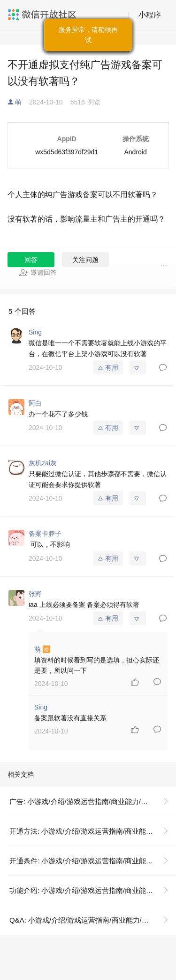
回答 (31, 260)
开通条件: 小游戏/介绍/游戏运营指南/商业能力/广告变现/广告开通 (93, 861)
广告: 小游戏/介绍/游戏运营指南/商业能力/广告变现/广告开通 (93, 801)
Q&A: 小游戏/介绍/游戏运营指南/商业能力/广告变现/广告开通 (93, 920)
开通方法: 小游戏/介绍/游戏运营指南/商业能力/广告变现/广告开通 (93, 831)
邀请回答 (38, 272)
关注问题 (85, 260)
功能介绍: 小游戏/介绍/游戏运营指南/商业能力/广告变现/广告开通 (93, 890)
